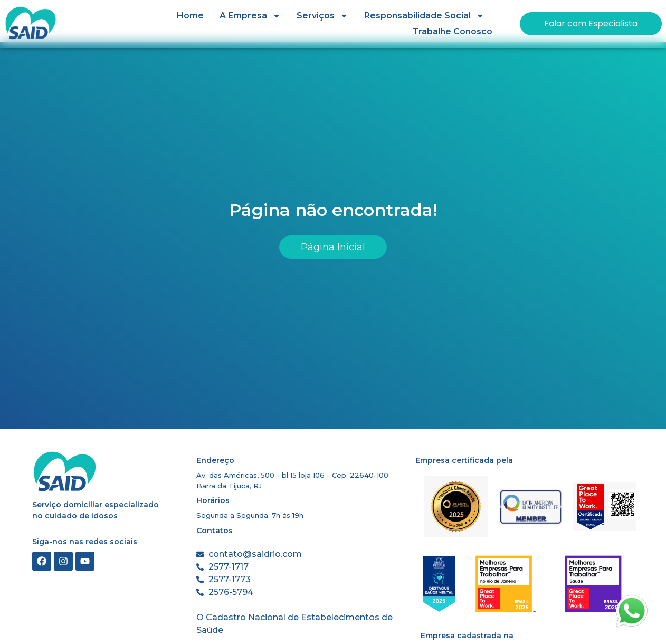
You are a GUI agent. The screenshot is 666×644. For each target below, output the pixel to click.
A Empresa (250, 16)
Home (190, 16)
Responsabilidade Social (424, 16)
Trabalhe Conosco (452, 31)
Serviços (322, 16)
